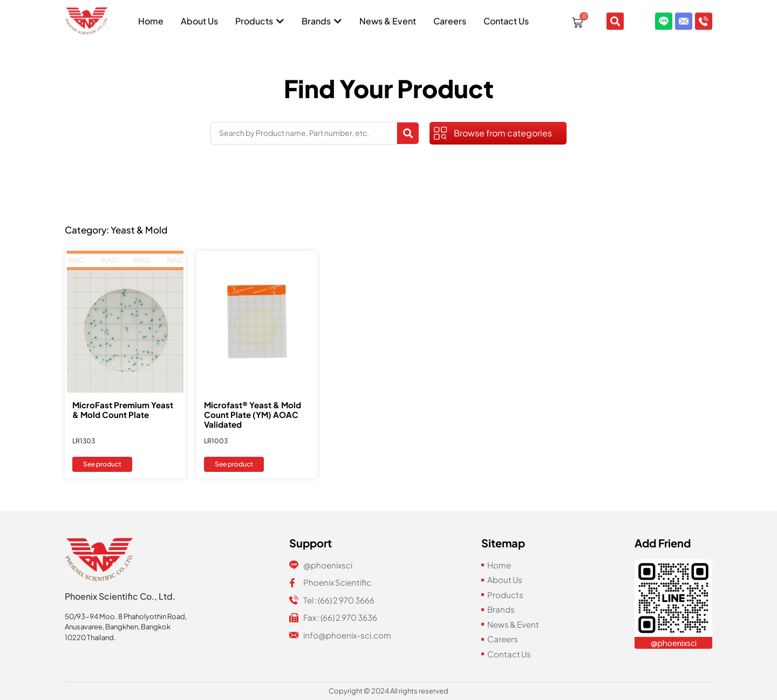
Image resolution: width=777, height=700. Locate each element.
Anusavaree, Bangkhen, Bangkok (118, 627)
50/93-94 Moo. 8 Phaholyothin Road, (126, 616)
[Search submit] (408, 133)
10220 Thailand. (90, 637)
